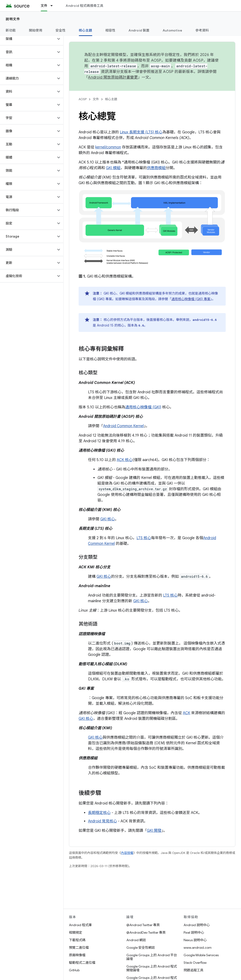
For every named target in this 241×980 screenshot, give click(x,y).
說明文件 (13, 19)
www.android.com (198, 948)
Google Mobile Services (201, 955)
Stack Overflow (195, 963)
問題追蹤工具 (193, 970)
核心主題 (111, 99)
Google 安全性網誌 (141, 948)
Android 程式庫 (80, 925)
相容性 (110, 30)
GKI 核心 (108, 519)
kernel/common (108, 147)
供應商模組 (156, 168)
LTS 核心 (144, 538)
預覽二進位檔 (79, 948)
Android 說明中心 (197, 925)
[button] (28, 39)
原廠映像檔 (77, 955)
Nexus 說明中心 (195, 940)
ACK (187, 713)
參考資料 (202, 30)
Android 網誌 (136, 940)
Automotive (173, 30)
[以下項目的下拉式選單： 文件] (54, 6)
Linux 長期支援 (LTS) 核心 (141, 132)
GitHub (74, 970)
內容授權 (127, 853)
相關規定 (76, 932)
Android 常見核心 (102, 821)
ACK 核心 (125, 460)
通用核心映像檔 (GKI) (143, 407)
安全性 (61, 30)
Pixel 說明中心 (194, 932)
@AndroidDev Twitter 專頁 (146, 932)
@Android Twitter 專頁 (143, 925)
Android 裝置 (139, 30)
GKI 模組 (113, 168)
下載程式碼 (77, 940)
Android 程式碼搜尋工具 (84, 6)
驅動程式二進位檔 (82, 963)
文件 (96, 99)
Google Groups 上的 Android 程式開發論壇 (152, 968)
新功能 (11, 30)
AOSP (83, 99)
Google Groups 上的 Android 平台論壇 (152, 957)
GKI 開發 (154, 831)
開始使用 (36, 30)
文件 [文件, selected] (44, 6)
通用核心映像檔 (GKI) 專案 (191, 299)
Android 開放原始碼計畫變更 (113, 77)
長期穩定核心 (99, 813)
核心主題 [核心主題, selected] (86, 30)
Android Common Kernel (123, 426)
